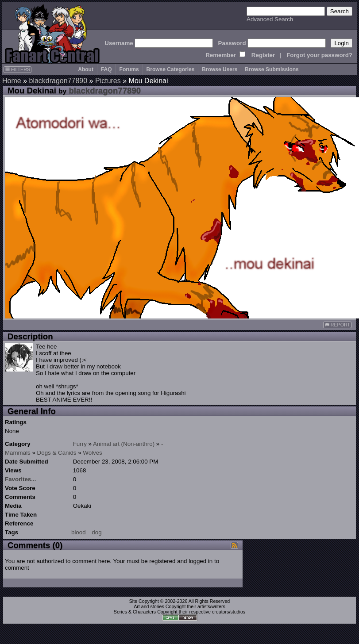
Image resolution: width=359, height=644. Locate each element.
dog (97, 532)
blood (79, 532)
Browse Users (220, 69)
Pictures (108, 81)
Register (263, 55)
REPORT (337, 325)
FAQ (106, 69)
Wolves (92, 453)
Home (12, 81)
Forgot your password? (319, 55)
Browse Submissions (272, 69)
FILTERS (17, 69)
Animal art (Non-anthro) (124, 444)
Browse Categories (171, 69)
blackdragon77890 (58, 81)
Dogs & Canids (57, 453)
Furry (80, 444)
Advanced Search (270, 19)
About (86, 69)
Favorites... (20, 479)
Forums (129, 69)
